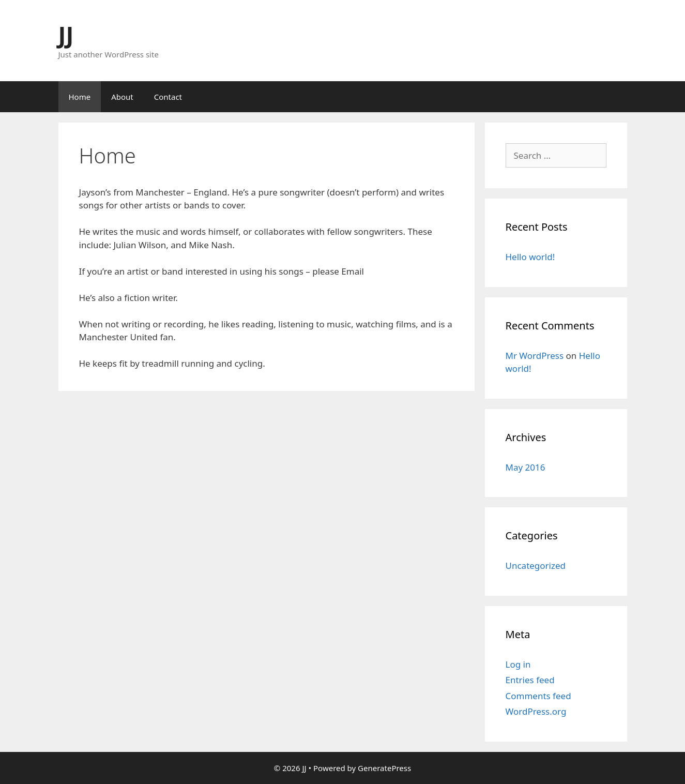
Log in (518, 664)
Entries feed (530, 680)
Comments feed (538, 696)
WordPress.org (536, 711)
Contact (168, 97)
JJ (66, 34)
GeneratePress (384, 768)
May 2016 (526, 467)
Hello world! (530, 257)
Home (80, 97)
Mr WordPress (535, 356)
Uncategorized (536, 566)
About (122, 97)
